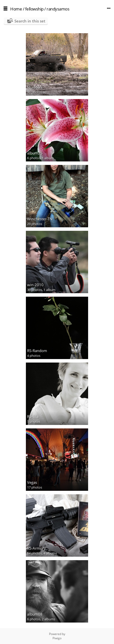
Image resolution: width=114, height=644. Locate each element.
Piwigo (57, 638)
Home (16, 9)
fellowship (34, 9)
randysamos (58, 9)
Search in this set (30, 21)
